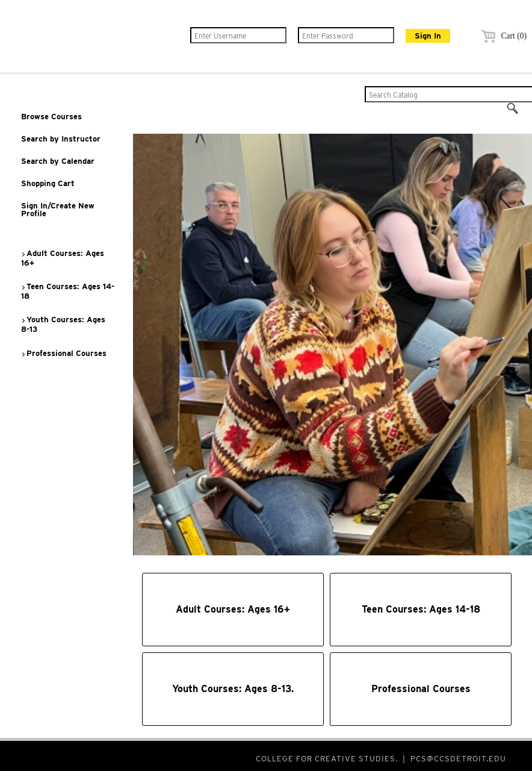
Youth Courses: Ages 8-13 (63, 324)
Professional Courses (63, 353)
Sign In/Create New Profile (58, 210)
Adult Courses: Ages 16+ (62, 258)
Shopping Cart (48, 183)
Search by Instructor (61, 139)
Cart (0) (502, 36)
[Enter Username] (238, 35)
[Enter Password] (346, 35)
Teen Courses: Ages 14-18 (67, 291)
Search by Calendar (58, 161)
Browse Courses (51, 117)
